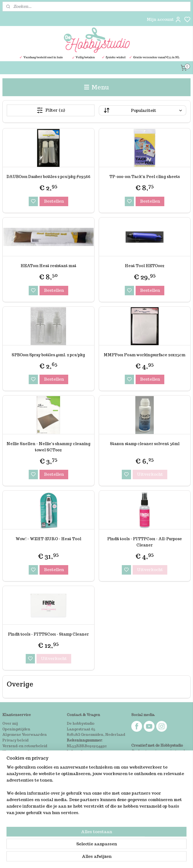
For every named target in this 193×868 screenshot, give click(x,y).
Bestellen (54, 201)
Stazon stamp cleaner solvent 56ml (145, 444)
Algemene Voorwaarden (25, 735)
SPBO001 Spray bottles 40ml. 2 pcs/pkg (48, 355)
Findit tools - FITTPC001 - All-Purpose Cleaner (145, 542)
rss (129, 858)
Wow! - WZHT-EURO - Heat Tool (48, 539)
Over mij (10, 723)
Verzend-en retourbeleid (25, 746)
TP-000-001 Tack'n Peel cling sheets (145, 177)
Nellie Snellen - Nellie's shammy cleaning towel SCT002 (48, 447)
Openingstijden (16, 729)
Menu (97, 87)
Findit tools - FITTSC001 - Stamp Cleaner (48, 634)
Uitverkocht (150, 474)
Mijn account (164, 20)
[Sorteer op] (143, 110)
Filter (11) (51, 110)
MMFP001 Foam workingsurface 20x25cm (145, 355)
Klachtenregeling (19, 752)
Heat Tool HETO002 (145, 265)
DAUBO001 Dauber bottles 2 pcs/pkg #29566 (48, 177)
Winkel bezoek (16, 757)
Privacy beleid (15, 740)
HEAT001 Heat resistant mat (48, 265)
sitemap (118, 858)
